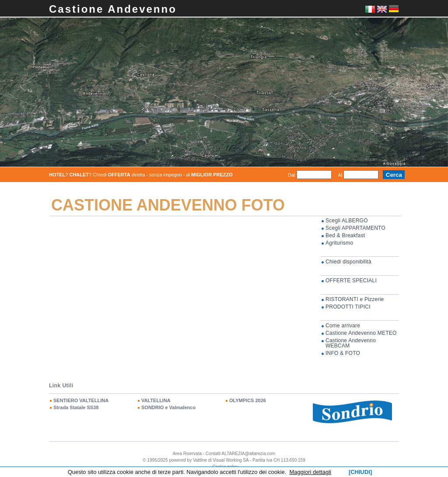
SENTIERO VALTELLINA (81, 400)
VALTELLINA (156, 400)
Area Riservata (187, 454)
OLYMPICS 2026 (248, 400)
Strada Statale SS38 (76, 407)
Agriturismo (339, 243)
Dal (292, 175)
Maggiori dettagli (310, 472)
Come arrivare (343, 326)
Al (340, 175)
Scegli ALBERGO (347, 221)
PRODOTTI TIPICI (348, 307)
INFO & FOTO (343, 353)
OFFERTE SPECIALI (351, 281)
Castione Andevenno (113, 9)
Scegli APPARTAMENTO (355, 228)
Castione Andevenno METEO (361, 333)
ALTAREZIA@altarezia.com (249, 454)
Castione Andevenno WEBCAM (351, 343)
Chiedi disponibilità (348, 262)
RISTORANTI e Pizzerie (355, 299)
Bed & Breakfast (345, 235)
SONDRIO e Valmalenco (168, 407)
